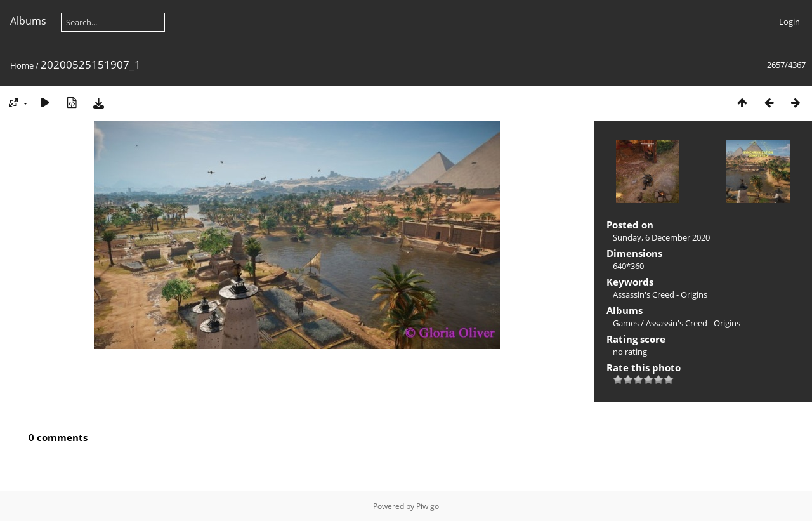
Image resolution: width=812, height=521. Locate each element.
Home (22, 65)
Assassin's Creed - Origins (660, 294)
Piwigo (428, 506)
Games (626, 323)
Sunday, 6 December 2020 (661, 237)
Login (789, 22)
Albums (28, 21)
